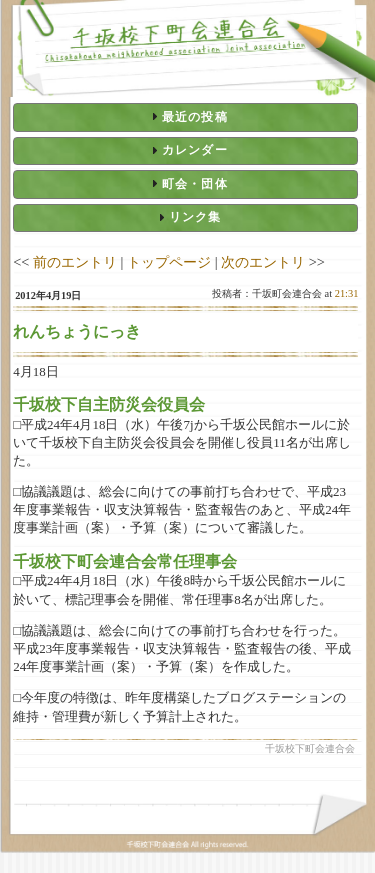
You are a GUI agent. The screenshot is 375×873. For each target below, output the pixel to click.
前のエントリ (75, 262)
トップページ (169, 262)
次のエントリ (263, 262)
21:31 (347, 293)
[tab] (185, 117)
